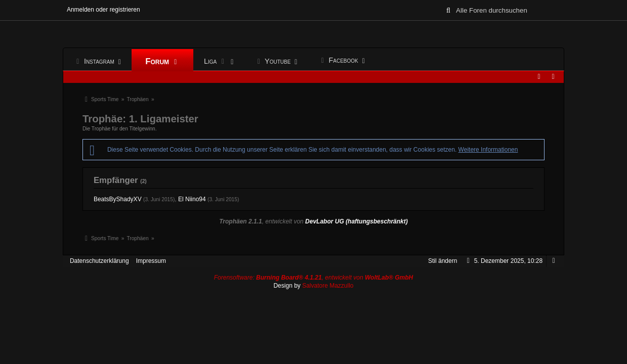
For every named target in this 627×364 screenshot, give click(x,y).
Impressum (151, 261)
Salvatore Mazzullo (328, 286)
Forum (162, 62)
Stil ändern (443, 261)
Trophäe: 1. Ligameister (142, 119)
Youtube (274, 62)
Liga (216, 62)
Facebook (339, 61)
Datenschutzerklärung (99, 261)
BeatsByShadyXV (118, 199)
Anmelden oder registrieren (103, 10)
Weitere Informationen (488, 150)
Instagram (95, 62)
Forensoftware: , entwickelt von (314, 278)
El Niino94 (192, 199)
